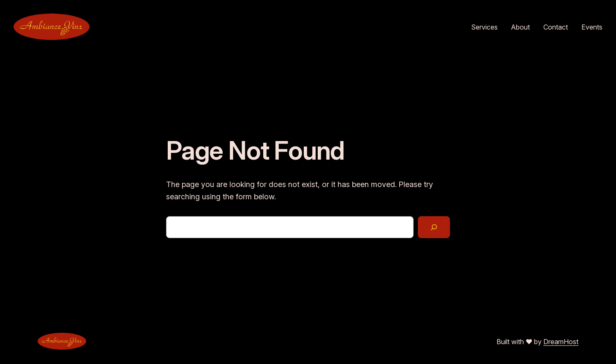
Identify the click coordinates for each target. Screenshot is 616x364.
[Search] (434, 227)
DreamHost (561, 342)
